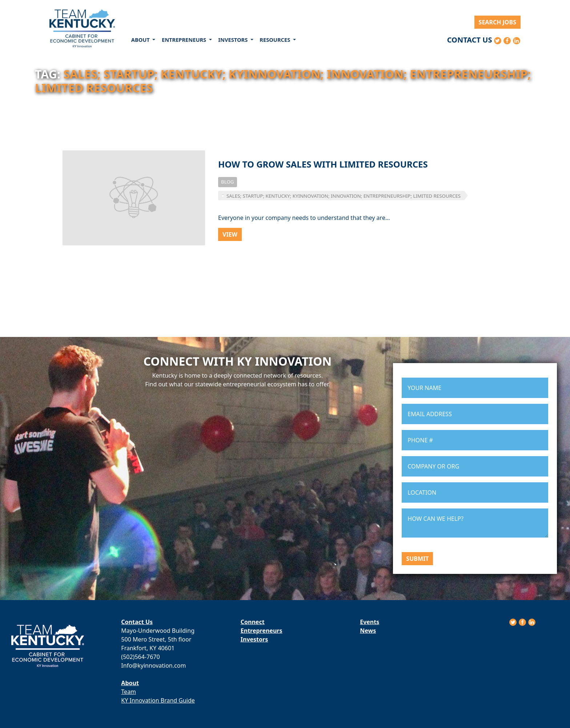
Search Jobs (497, 22)
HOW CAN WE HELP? (475, 523)
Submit (417, 559)
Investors (254, 639)
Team (129, 692)
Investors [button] (234, 40)
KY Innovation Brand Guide (158, 700)
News (368, 631)
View (230, 234)
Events (370, 622)
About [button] (141, 40)
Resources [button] (276, 40)
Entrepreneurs (262, 631)
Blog (228, 182)
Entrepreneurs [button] (185, 40)
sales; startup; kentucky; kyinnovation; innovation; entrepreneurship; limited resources (344, 196)
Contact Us (470, 40)
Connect (253, 622)
